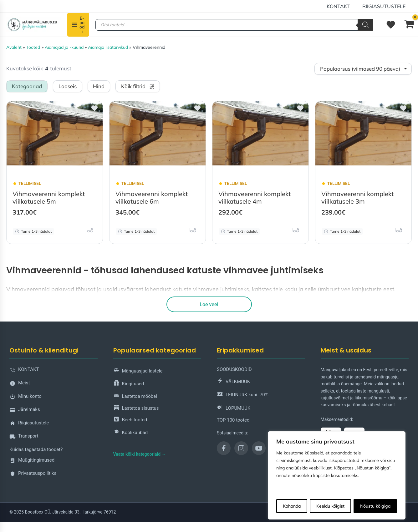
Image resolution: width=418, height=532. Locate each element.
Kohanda (292, 506)
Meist (20, 384)
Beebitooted (130, 420)
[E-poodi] (78, 25)
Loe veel (209, 304)
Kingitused (129, 384)
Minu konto (25, 397)
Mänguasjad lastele (138, 371)
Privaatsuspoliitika (33, 475)
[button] (94, 111)
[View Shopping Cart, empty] (409, 25)
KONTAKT (342, 6)
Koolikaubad (131, 432)
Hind (99, 86)
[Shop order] (363, 69)
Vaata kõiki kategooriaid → (140, 454)
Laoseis (68, 86)
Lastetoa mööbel (135, 396)
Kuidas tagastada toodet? (36, 449)
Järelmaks (25, 411)
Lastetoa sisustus (136, 408)
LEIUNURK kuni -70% (243, 395)
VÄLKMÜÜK (233, 381)
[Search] (365, 25)
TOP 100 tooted (233, 419)
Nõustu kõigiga (375, 506)
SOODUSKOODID (234, 369)
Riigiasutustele (385, 6)
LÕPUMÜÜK (234, 408)
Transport (24, 437)
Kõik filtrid (138, 86)
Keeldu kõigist (330, 506)
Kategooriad (27, 86)
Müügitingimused (32, 461)
